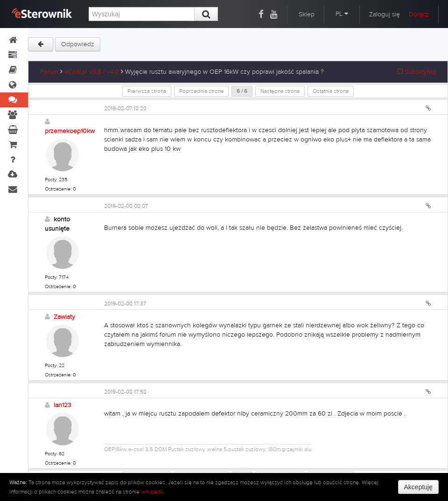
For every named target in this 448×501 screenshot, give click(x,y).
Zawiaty (64, 317)
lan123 (63, 405)
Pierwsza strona (147, 91)
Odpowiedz (78, 44)
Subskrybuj (417, 72)
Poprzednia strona (201, 91)
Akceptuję (418, 487)
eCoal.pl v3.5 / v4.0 (92, 72)
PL (342, 14)
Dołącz (419, 14)
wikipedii (152, 492)
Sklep (307, 14)
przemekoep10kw (70, 131)
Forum (49, 72)
